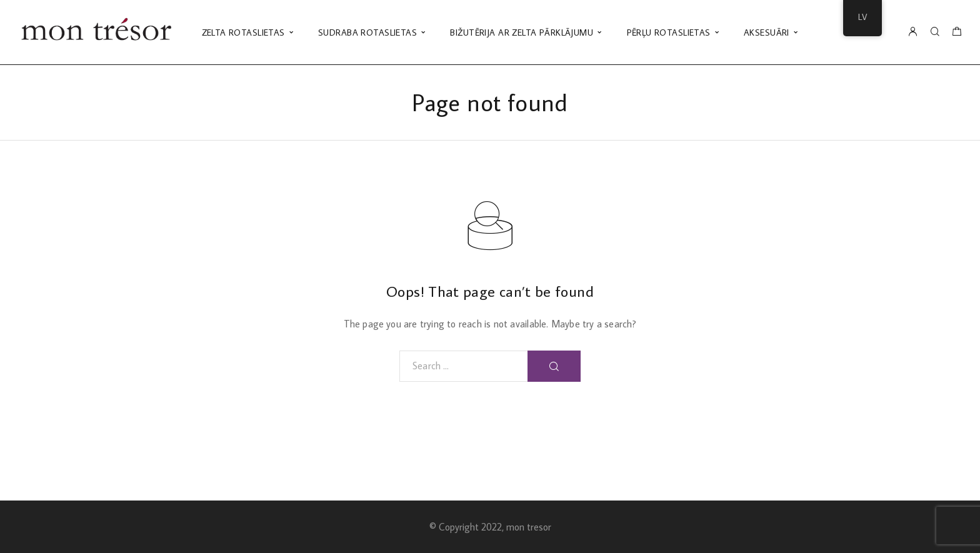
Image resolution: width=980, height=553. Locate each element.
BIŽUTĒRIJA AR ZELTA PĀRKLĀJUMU (522, 32)
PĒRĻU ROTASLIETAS (669, 32)
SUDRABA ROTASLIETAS (367, 32)
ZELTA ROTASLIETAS (243, 32)
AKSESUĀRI (767, 32)
